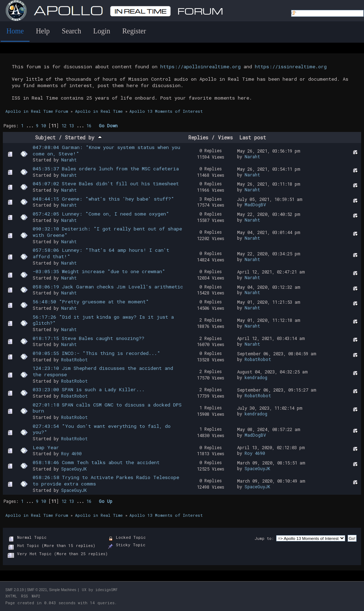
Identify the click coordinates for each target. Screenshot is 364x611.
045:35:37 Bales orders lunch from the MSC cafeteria (106, 169)
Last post (253, 137)
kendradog (256, 377)
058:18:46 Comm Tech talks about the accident (96, 462)
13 (71, 126)
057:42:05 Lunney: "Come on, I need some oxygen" (101, 214)
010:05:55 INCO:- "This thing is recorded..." (97, 353)
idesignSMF (106, 590)
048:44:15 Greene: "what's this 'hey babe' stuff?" (103, 199)
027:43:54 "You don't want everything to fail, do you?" (102, 429)
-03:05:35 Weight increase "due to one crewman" (99, 271)
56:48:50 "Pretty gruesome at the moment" (91, 302)
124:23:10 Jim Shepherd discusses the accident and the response (103, 371)
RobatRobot (74, 360)
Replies (198, 137)
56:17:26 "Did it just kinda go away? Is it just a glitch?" (103, 320)
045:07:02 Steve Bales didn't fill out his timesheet (106, 184)
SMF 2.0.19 (15, 590)
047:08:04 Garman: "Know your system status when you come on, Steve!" (106, 150)
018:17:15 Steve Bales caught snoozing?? (89, 338)
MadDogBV (255, 204)
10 (43, 126)
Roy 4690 (71, 453)
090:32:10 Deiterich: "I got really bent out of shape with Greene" (107, 232)
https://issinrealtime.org (291, 67)
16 (89, 126)
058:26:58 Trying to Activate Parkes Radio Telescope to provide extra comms (106, 480)
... (31, 126)
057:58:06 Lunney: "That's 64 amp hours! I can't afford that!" (101, 253)
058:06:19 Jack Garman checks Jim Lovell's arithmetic (108, 287)
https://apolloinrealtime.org (200, 67)
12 (64, 126)
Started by (84, 137)
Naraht (69, 160)
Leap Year (46, 447)
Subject (45, 137)
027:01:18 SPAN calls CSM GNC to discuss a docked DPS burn (107, 408)
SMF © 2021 (37, 590)
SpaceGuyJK (74, 469)
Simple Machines (63, 590)
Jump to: (264, 538)
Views (225, 137)
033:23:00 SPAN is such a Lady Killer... (89, 389)
